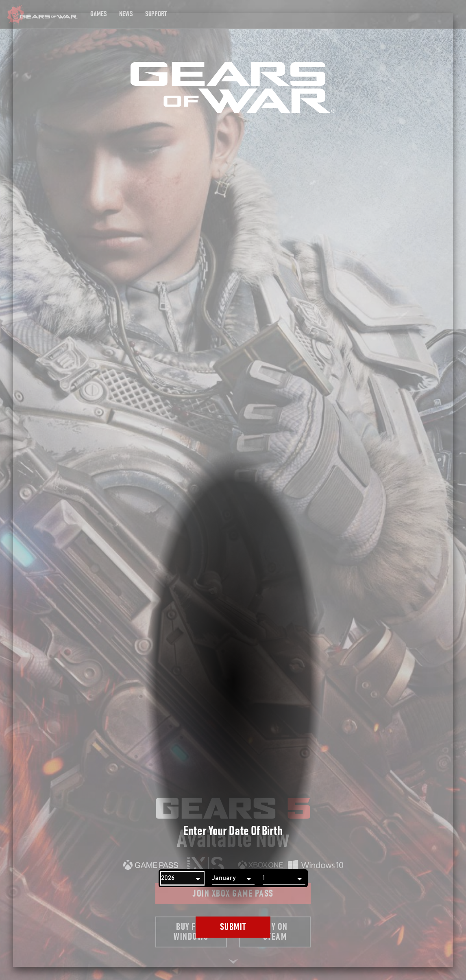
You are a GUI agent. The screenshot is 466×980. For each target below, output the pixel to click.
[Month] (233, 878)
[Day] (284, 878)
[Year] (182, 878)
